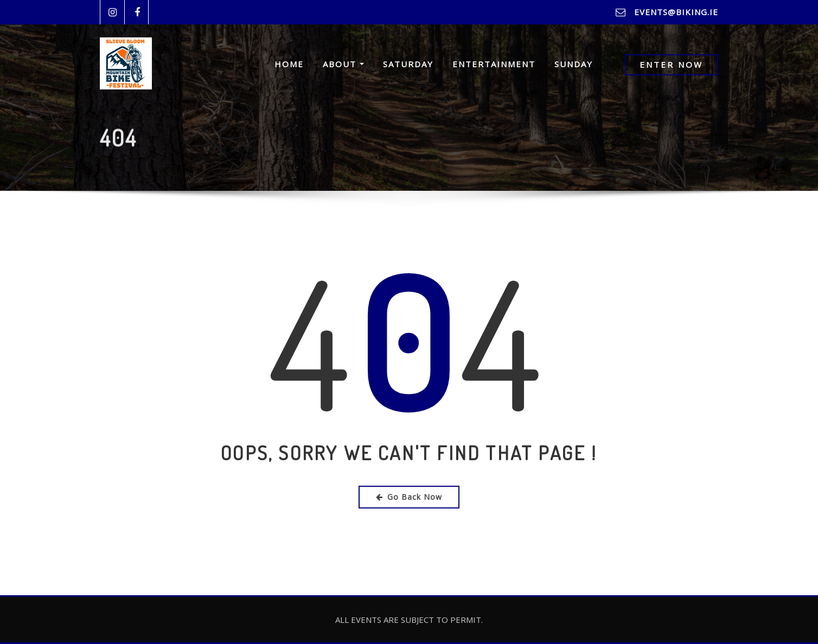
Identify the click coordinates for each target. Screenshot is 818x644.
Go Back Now (409, 497)
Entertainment (494, 65)
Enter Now (671, 65)
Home (289, 65)
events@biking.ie (676, 12)
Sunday (574, 65)
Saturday (408, 65)
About (343, 65)
